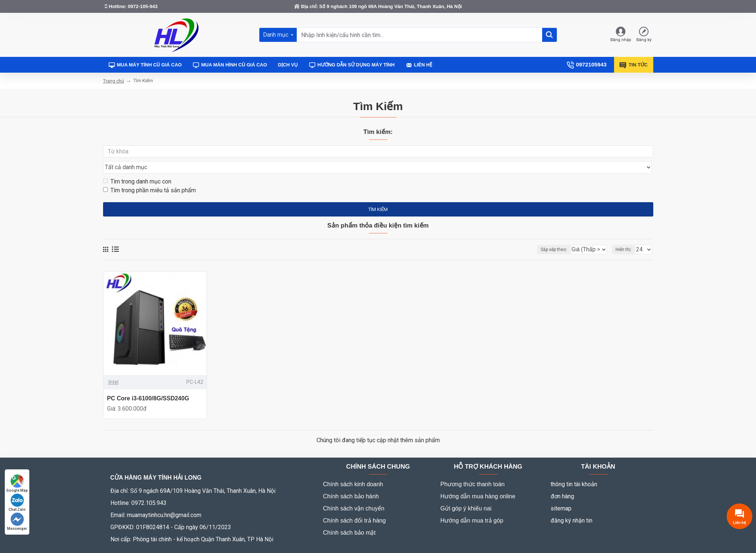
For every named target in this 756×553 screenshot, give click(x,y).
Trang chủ (114, 81)
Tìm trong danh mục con (137, 167)
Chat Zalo (17, 503)
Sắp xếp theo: (541, 236)
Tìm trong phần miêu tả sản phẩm (149, 176)
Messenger (17, 522)
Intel (114, 368)
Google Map (17, 483)
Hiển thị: (626, 236)
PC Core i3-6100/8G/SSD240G (148, 384)
